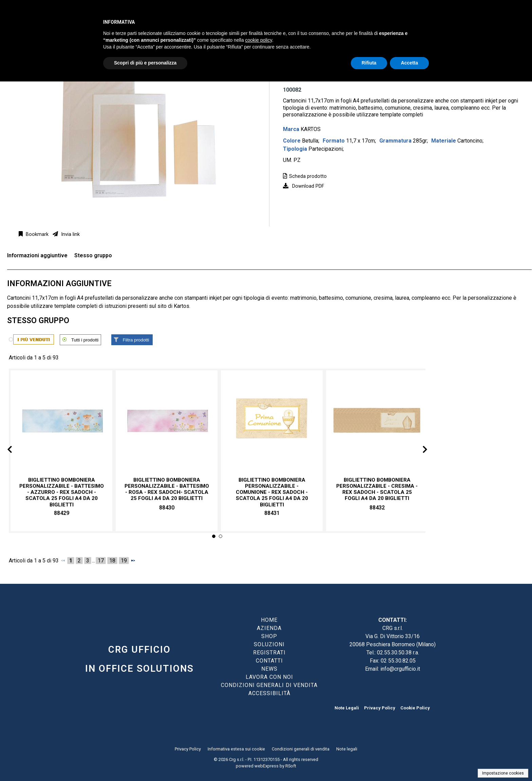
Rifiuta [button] (369, 63)
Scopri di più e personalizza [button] (145, 63)
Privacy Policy (380, 708)
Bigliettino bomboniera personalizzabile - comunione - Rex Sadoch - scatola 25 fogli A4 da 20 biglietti (272, 492)
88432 (377, 508)
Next (419, 451)
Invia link (70, 234)
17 (101, 561)
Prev (15, 451)
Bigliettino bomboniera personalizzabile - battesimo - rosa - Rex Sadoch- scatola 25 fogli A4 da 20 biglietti (167, 489)
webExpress (267, 766)
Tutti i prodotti (85, 340)
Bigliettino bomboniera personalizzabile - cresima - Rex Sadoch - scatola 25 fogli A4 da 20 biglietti (377, 489)
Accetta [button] (409, 63)
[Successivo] (133, 560)
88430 (167, 508)
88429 (62, 513)
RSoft (291, 766)
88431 (272, 513)
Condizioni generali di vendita (301, 749)
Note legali (347, 749)
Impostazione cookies (503, 773)
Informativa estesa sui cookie (236, 749)
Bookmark (36, 234)
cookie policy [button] (259, 40)
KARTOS (311, 129)
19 (124, 561)
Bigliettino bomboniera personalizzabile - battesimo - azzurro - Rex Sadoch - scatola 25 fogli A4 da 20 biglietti (62, 492)
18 (112, 561)
